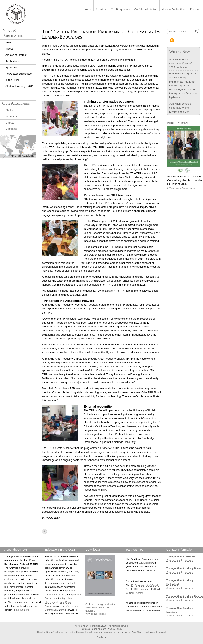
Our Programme (121, 10)
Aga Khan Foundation (89, 626)
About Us (101, 10)
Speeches (11, 68)
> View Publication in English (182, 188)
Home (88, 10)
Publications (13, 61)
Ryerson (139, 593)
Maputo (10, 123)
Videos (9, 49)
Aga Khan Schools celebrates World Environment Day (180, 108)
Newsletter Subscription (19, 74)
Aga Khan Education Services (96, 632)
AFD (128, 589)
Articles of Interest (16, 55)
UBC (135, 589)
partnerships (145, 563)
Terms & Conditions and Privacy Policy (101, 629)
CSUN (129, 593)
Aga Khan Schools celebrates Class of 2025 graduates (180, 63)
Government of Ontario (147, 585)
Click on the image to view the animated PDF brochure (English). (100, 607)
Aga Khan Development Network (149, 632)
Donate (194, 10)
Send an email (174, 560)
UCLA (155, 589)
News (9, 43)
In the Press (12, 80)
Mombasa (11, 129)
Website (189, 560)
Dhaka (9, 110)
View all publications (96, 614)
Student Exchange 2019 (20, 86)
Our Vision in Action (146, 10)
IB (132, 585)
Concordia (145, 589)
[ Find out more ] (22, 610)
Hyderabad (12, 116)
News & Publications (174, 10)
